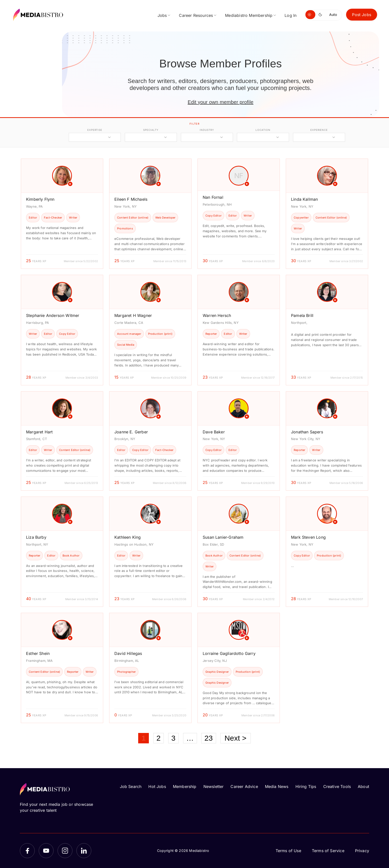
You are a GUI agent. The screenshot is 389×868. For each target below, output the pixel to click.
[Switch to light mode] (310, 15)
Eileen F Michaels (131, 199)
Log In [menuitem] (291, 15)
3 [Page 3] (174, 738)
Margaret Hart (39, 432)
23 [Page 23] (209, 738)
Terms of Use (288, 851)
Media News (277, 786)
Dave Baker (214, 432)
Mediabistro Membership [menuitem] (249, 15)
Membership (185, 786)
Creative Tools (337, 786)
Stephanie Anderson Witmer (53, 315)
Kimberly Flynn (40, 199)
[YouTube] (46, 851)
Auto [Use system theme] (333, 14)
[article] (62, 214)
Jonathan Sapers (307, 432)
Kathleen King (128, 537)
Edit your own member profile (220, 102)
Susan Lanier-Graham (223, 537)
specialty (151, 130)
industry (207, 130)
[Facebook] (27, 851)
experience (319, 130)
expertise (95, 130)
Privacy (362, 851)
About (363, 786)
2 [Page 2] (159, 738)
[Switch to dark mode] (321, 15)
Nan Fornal (213, 197)
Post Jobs (362, 15)
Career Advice (244, 786)
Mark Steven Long (308, 537)
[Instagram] (65, 851)
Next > (236, 738)
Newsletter (214, 786)
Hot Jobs (157, 786)
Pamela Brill (302, 315)
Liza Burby (36, 537)
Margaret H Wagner (133, 315)
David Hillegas (128, 653)
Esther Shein (38, 653)
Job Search (131, 786)
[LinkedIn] (84, 851)
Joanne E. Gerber (131, 432)
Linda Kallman (304, 199)
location (263, 130)
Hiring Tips (306, 786)
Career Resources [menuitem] (196, 15)
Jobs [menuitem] (162, 15)
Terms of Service (328, 851)
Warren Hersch (217, 315)
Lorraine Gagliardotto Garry (229, 653)
